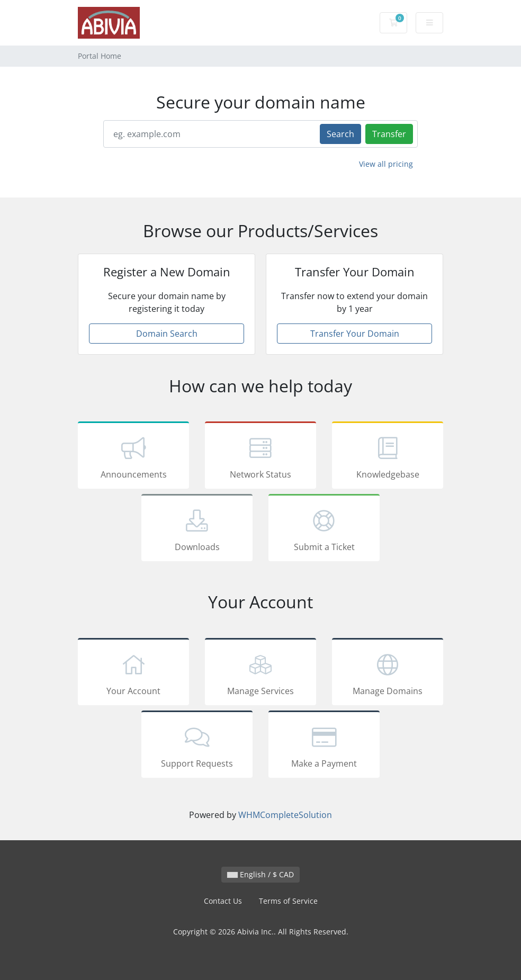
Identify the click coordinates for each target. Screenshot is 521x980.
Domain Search (167, 334)
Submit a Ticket (324, 529)
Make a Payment (324, 746)
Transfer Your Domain (355, 334)
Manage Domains (388, 673)
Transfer (389, 134)
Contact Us (223, 901)
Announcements (133, 457)
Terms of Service (288, 901)
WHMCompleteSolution (285, 815)
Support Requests (197, 746)
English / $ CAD (260, 874)
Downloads (197, 529)
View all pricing (386, 164)
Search (340, 134)
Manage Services (260, 673)
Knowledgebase (388, 457)
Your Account (133, 673)
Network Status (260, 457)
